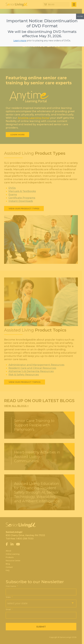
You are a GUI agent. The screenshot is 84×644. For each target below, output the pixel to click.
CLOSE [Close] (80, 16)
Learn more (20, 41)
